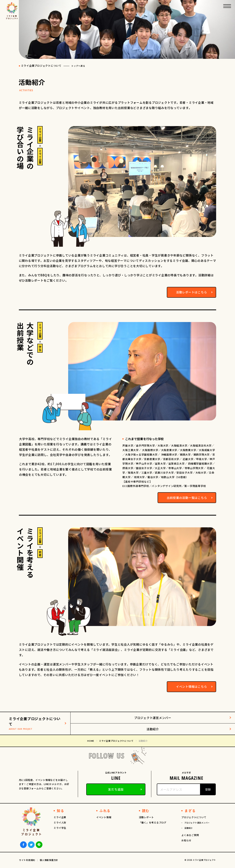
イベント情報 (104, 817)
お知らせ (186, 840)
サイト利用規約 (27, 860)
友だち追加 (116, 789)
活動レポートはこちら (192, 292)
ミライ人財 (60, 822)
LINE (39, 845)
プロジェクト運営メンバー (153, 718)
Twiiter (31, 845)
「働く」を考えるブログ (153, 822)
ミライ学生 (60, 828)
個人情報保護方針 (49, 860)
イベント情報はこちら (192, 686)
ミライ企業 (60, 817)
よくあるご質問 (190, 835)
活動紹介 (153, 729)
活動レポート (146, 817)
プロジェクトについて (194, 817)
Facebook (23, 845)
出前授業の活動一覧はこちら (187, 498)
